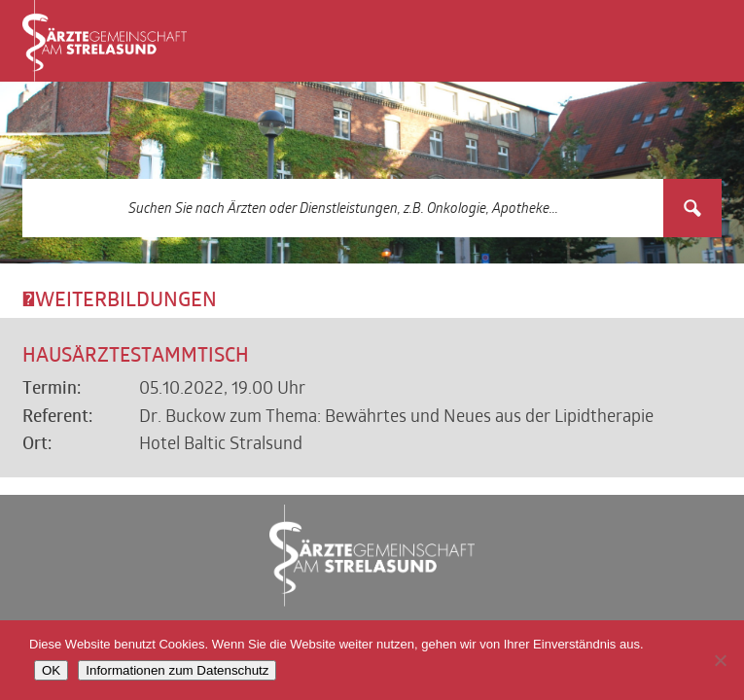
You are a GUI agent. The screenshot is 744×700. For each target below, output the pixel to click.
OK (51, 670)
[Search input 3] (344, 208)
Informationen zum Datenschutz (177, 670)
